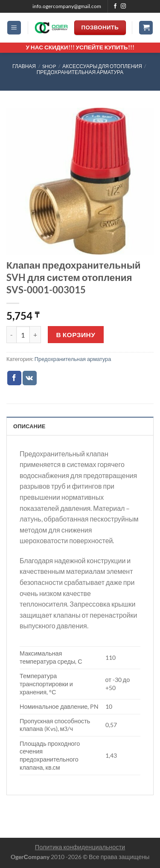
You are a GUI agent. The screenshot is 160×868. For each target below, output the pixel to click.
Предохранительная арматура (80, 72)
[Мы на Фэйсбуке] (115, 6)
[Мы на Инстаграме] (123, 6)
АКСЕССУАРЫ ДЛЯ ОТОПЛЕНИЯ (102, 66)
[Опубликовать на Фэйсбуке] (14, 378)
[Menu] (14, 28)
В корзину (76, 335)
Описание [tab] (29, 426)
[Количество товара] (23, 335)
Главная (24, 66)
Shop (49, 66)
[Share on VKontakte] (30, 378)
